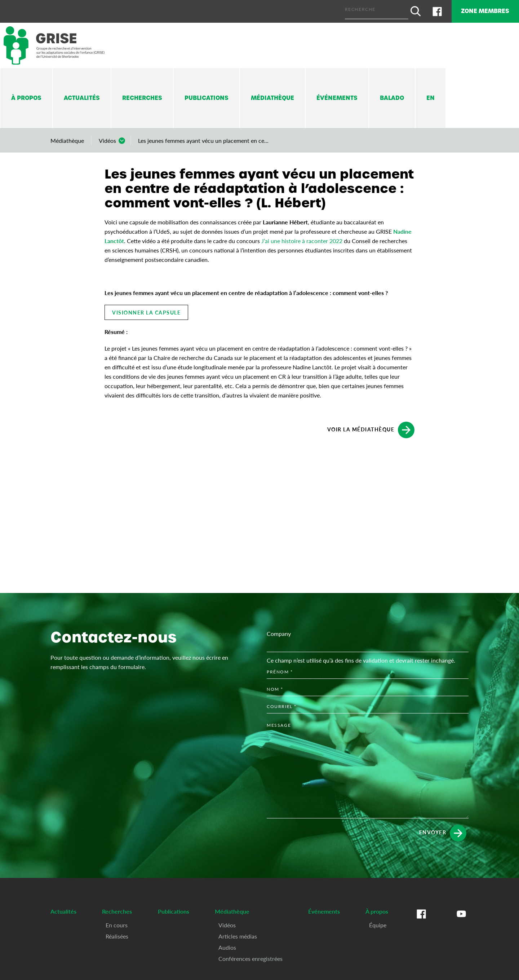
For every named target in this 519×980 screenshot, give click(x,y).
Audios (227, 945)
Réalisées (117, 934)
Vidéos (107, 138)
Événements (337, 96)
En (431, 96)
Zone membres (480, 10)
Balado (392, 96)
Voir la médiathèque (371, 428)
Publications (207, 96)
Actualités (82, 96)
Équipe (378, 922)
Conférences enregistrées (250, 956)
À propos (26, 96)
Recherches (142, 96)
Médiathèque (272, 96)
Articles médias (238, 934)
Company (279, 631)
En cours (117, 922)
